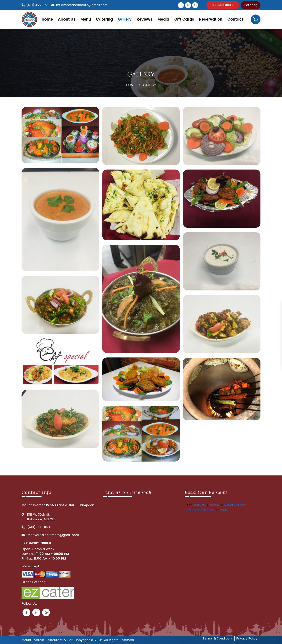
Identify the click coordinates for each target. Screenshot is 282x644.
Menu (86, 19)
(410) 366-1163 (37, 5)
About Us (67, 19)
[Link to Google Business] (195, 5)
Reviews (145, 19)
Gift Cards (184, 19)
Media (163, 19)
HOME (131, 85)
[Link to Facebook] (181, 5)
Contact (235, 19)
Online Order (223, 5)
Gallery (125, 19)
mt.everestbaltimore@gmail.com (82, 5)
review (214, 505)
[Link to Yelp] (188, 5)
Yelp (223, 510)
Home (47, 19)
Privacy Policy (247, 638)
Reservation (211, 19)
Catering (251, 5)
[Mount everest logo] (30, 19)
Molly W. (200, 505)
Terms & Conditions (218, 638)
